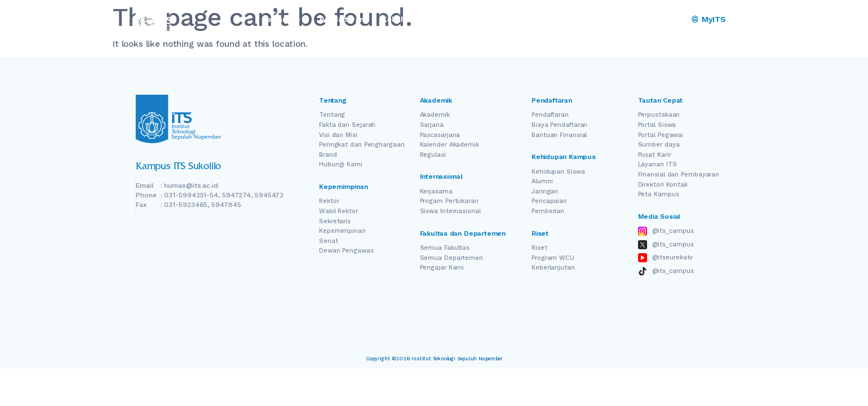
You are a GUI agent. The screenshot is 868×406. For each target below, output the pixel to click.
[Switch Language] (660, 20)
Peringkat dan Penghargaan (362, 145)
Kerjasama (436, 191)
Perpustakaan (659, 115)
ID (676, 19)
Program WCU (553, 258)
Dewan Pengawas (346, 251)
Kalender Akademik (449, 145)
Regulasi (433, 155)
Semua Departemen (451, 258)
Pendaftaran (550, 115)
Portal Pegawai (661, 135)
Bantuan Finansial (559, 135)
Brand (328, 155)
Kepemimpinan (342, 231)
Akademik (435, 115)
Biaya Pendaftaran (559, 125)
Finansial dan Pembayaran (679, 175)
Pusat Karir (655, 155)
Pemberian (548, 211)
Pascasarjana (440, 135)
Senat (329, 241)
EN (644, 19)
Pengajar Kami (442, 268)
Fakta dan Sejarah (347, 125)
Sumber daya (659, 145)
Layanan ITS (657, 164)
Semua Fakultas (445, 248)
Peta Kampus (659, 194)
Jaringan (545, 191)
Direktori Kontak (663, 185)
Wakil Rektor (338, 211)
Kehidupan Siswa (558, 172)
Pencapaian (549, 201)
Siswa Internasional (450, 211)
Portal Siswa (657, 125)
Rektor (329, 201)
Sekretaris (335, 221)
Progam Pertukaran (449, 201)
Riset (539, 248)
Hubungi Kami (341, 164)
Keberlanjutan (553, 268)
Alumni (542, 181)
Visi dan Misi (338, 135)
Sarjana (432, 125)
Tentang (332, 115)
